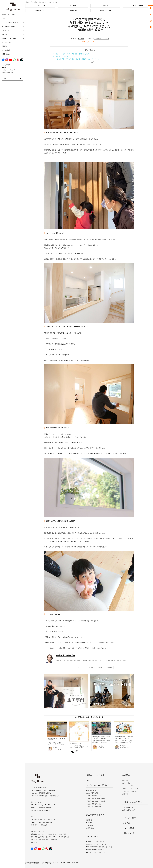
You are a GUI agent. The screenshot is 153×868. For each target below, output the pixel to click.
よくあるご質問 (7, 42)
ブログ (4, 19)
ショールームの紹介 (129, 786)
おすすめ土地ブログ (129, 810)
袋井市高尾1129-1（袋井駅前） (48, 840)
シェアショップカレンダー (9, 70)
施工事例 (73, 6)
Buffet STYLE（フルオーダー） (96, 841)
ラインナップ (6, 30)
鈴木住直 (123, 746)
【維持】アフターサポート (94, 806)
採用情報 (4, 67)
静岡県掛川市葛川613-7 (46, 822)
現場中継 (105, 6)
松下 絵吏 (81, 39)
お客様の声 (73, 10)
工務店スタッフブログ (102, 39)
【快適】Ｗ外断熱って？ (94, 796)
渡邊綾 (55, 748)
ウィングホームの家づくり (10, 23)
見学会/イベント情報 (8, 15)
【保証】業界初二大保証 (94, 804)
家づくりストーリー (89, 42)
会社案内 (5, 34)
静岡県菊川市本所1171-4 (46, 808)
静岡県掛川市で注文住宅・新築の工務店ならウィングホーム (44, 863)
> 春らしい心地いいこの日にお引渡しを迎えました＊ (71, 54)
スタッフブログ (40, 6)
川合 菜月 (101, 746)
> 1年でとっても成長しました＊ (64, 56)
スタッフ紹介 (121, 660)
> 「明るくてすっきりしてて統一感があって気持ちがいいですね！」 (76, 59)
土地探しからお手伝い (9, 38)
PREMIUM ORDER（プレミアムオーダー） (99, 847)
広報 (77, 751)
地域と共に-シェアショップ (131, 789)
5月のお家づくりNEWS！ (77, 743)
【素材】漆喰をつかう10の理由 (96, 798)
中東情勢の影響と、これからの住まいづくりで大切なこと (124, 737)
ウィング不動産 (6, 65)
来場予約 (5, 46)
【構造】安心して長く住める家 (96, 801)
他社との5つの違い (92, 790)
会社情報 (125, 780)
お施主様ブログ (40, 10)
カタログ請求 (6, 50)
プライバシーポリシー (8, 73)
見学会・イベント (105, 10)
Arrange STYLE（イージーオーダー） (98, 844)
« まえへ (81, 667)
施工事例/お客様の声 (8, 27)
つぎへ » (109, 667)
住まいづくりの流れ (92, 793)
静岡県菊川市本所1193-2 (46, 793)
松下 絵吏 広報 (66, 655)
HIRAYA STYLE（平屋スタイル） (97, 852)
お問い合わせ (6, 54)
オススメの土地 (138, 6)
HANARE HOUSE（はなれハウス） (97, 849)
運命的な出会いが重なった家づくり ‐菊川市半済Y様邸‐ (101, 737)
